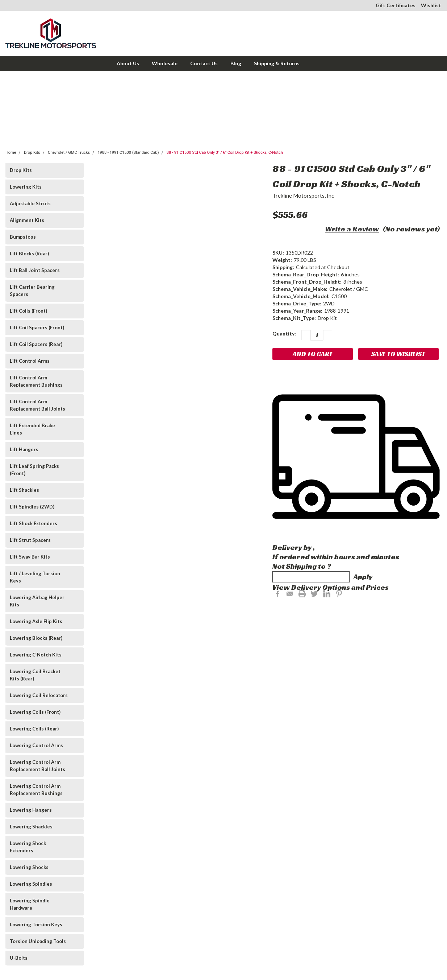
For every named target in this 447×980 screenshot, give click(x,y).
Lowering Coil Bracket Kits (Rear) (35, 675)
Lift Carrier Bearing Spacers (32, 291)
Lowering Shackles (31, 827)
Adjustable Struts (30, 203)
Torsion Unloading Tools (38, 941)
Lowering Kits (26, 187)
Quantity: (284, 333)
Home (11, 153)
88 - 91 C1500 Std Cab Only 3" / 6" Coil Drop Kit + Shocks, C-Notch (225, 153)
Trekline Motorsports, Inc (303, 195)
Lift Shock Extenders (34, 523)
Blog (236, 63)
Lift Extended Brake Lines (32, 429)
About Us (128, 63)
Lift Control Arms (30, 361)
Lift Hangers (24, 449)
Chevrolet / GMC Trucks (69, 153)
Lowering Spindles (31, 884)
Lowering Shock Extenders (28, 847)
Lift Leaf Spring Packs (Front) (34, 470)
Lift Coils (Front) (28, 311)
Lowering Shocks (29, 867)
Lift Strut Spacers (30, 540)
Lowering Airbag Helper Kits (37, 601)
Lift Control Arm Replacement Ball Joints (37, 405)
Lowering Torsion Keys (36, 925)
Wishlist (431, 5)
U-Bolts (19, 958)
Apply (363, 577)
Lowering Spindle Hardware (30, 904)
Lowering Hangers (31, 810)
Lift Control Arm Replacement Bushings (36, 381)
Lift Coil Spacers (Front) (37, 328)
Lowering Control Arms (36, 745)
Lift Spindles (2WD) (32, 507)
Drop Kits (32, 153)
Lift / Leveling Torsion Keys (35, 577)
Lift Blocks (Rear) (29, 254)
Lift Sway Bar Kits (30, 557)
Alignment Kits (27, 220)
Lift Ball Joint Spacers (35, 270)
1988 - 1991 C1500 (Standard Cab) (128, 153)
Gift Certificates (396, 5)
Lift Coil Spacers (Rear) (36, 344)
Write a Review (352, 229)
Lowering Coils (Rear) (34, 729)
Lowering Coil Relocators (39, 695)
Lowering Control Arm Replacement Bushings (36, 790)
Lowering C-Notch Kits (36, 655)
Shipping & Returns (277, 63)
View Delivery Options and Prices (331, 587)
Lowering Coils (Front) (35, 712)
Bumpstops (23, 237)
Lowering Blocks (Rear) (36, 638)
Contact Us (204, 63)
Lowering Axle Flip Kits (36, 621)
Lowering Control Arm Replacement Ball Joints (37, 766)
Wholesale (165, 63)
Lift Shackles (24, 490)
